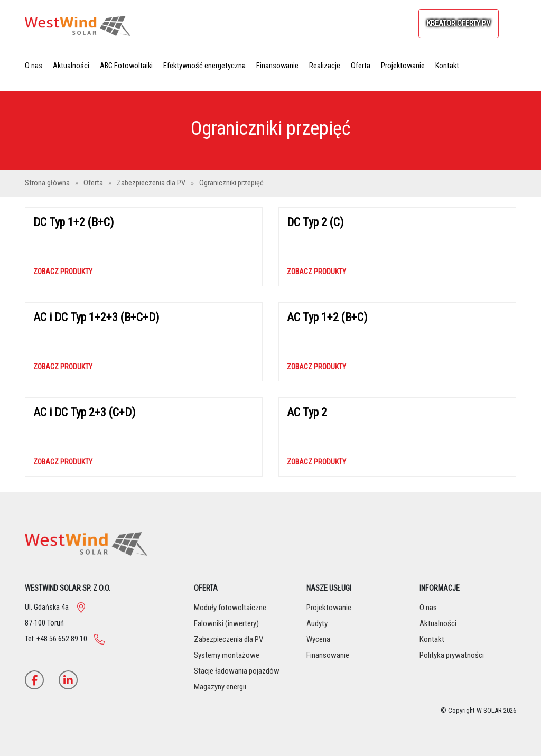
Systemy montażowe (227, 655)
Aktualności (71, 66)
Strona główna (48, 183)
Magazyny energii (220, 687)
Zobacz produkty (63, 272)
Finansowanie (277, 66)
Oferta (361, 66)
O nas (34, 66)
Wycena (318, 639)
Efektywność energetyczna (204, 66)
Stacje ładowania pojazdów (237, 671)
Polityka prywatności (452, 655)
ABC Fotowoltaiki (126, 66)
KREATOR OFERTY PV (459, 24)
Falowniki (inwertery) (226, 623)
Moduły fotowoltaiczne (230, 608)
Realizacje (325, 66)
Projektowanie (403, 66)
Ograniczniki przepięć (231, 183)
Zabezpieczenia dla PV (152, 183)
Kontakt (447, 66)
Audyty (317, 623)
